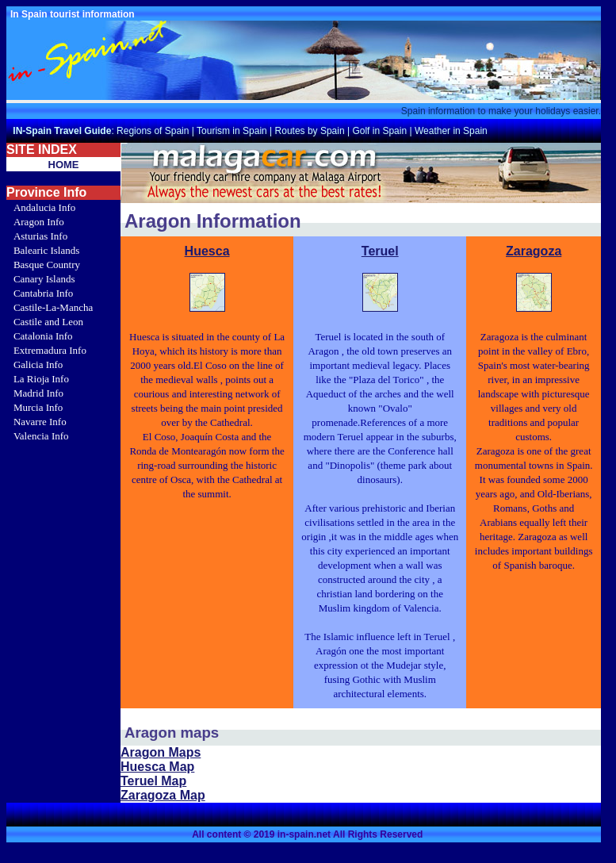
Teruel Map (153, 781)
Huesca (207, 251)
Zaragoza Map (163, 795)
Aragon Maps (161, 752)
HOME (64, 165)
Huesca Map (157, 767)
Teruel (380, 251)
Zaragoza (534, 251)
